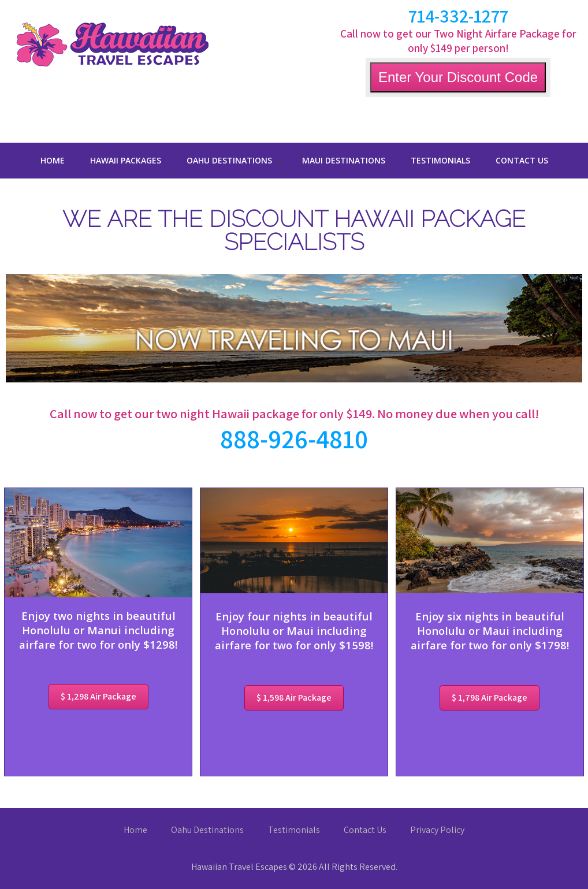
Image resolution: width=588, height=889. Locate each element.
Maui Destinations (344, 160)
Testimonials (440, 160)
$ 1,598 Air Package (294, 698)
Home (53, 160)
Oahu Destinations (229, 160)
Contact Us (522, 160)
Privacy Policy (437, 830)
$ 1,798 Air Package (490, 698)
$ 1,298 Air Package (98, 696)
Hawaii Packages (126, 160)
